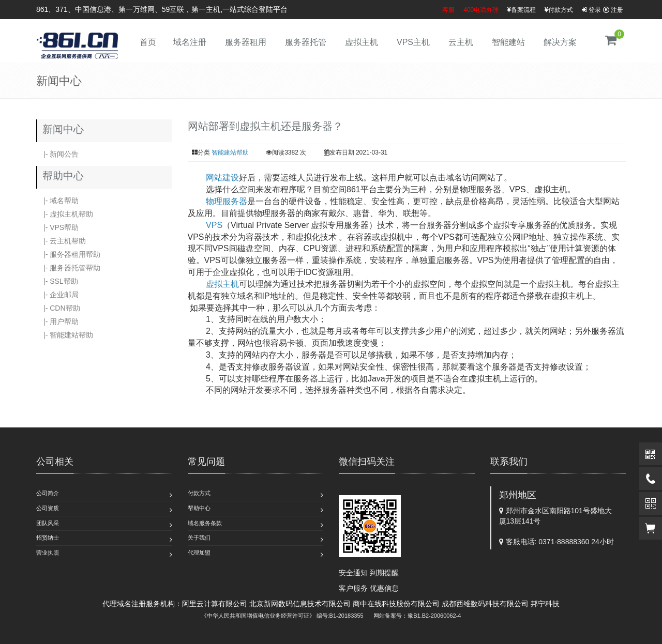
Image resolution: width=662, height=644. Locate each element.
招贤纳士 (48, 538)
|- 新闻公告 (57, 154)
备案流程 (522, 10)
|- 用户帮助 (57, 321)
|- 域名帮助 (57, 201)
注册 (613, 10)
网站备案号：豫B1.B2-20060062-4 (417, 616)
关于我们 (199, 538)
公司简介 (48, 493)
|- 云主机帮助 (61, 241)
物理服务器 (227, 201)
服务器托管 (306, 42)
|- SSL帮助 (57, 281)
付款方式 (559, 10)
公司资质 (48, 508)
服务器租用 (246, 42)
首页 (148, 42)
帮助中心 (199, 508)
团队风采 (48, 523)
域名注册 (190, 42)
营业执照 (48, 553)
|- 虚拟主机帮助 (65, 214)
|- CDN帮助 (58, 308)
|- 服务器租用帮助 (68, 254)
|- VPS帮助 (57, 227)
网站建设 (222, 178)
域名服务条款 (205, 523)
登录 (591, 10)
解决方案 (560, 42)
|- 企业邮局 (57, 295)
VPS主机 (413, 42)
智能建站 (508, 42)
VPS (214, 225)
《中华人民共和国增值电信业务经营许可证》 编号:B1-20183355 (282, 616)
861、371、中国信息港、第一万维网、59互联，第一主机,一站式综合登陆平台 (162, 9)
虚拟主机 (362, 42)
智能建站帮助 (230, 152)
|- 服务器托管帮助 (68, 268)
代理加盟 (199, 553)
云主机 (461, 42)
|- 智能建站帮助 (65, 335)
